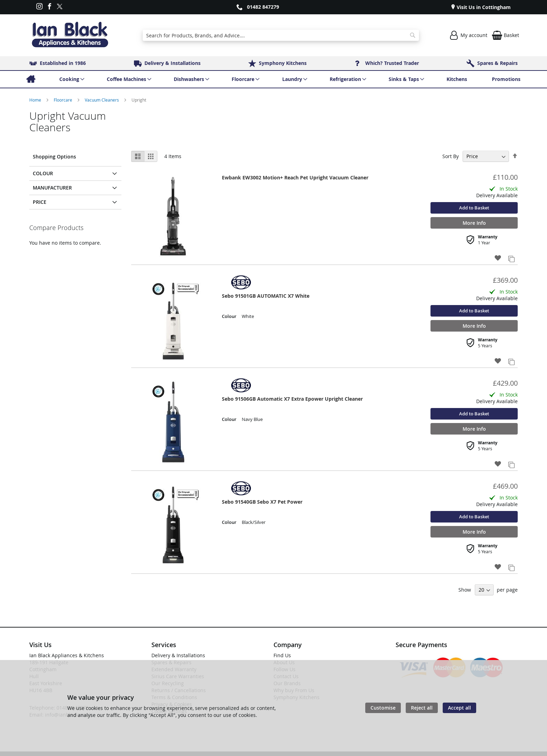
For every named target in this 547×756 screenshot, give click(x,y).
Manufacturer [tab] (52, 188)
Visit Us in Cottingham (483, 7)
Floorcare (63, 100)
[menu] (273, 79)
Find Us (282, 655)
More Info (474, 223)
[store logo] (70, 35)
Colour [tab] (43, 173)
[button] (498, 258)
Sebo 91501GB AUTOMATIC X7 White (266, 296)
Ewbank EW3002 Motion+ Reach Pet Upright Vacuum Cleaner (295, 177)
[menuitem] (31, 79)
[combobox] (281, 35)
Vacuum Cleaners (102, 100)
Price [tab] (40, 202)
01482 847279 (263, 7)
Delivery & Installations (178, 655)
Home (36, 100)
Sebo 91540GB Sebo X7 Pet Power (262, 502)
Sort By (451, 156)
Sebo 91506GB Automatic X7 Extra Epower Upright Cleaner (292, 399)
